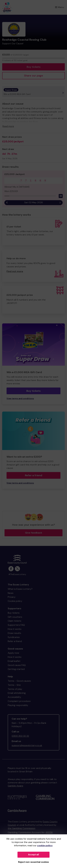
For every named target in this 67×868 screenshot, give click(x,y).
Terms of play (15, 689)
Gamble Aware (15, 786)
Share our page (33, 76)
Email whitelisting (17, 693)
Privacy (12, 597)
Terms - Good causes (19, 681)
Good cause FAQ (17, 665)
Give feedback (34, 533)
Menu (60, 7)
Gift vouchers (15, 617)
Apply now (13, 653)
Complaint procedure (19, 701)
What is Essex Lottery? (20, 589)
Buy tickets (34, 67)
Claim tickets (14, 621)
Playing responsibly (18, 705)
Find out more (15, 271)
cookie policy (45, 845)
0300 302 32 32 (20, 736)
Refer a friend (34, 475)
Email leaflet (14, 661)
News (11, 593)
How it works (15, 629)
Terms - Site (14, 685)
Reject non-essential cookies (34, 862)
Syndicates (14, 637)
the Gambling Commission (21, 828)
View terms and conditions (20, 399)
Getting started (16, 669)
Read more (8, 126)
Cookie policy (15, 601)
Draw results (14, 633)
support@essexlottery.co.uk (27, 745)
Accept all (33, 855)
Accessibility (14, 697)
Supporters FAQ (16, 625)
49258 (49, 832)
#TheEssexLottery (17, 574)
